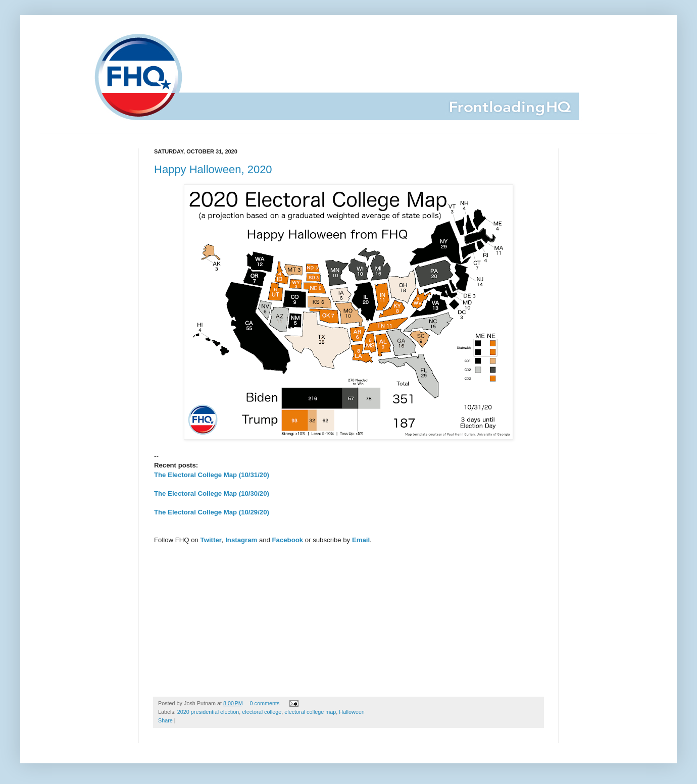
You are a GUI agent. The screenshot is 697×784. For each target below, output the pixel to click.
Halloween (352, 712)
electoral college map (310, 712)
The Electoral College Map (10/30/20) (212, 493)
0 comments (265, 703)
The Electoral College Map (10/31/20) (212, 475)
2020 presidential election (208, 712)
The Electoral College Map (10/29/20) (212, 512)
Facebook (288, 540)
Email (361, 540)
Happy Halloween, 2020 (213, 169)
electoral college (262, 712)
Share (165, 720)
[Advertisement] (349, 616)
